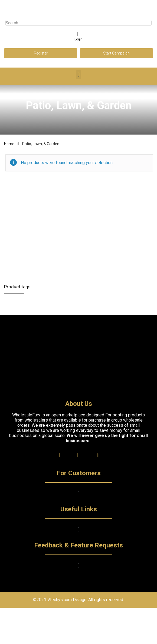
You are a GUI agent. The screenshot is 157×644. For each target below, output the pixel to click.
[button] (78, 75)
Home (9, 144)
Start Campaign (116, 53)
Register (41, 53)
